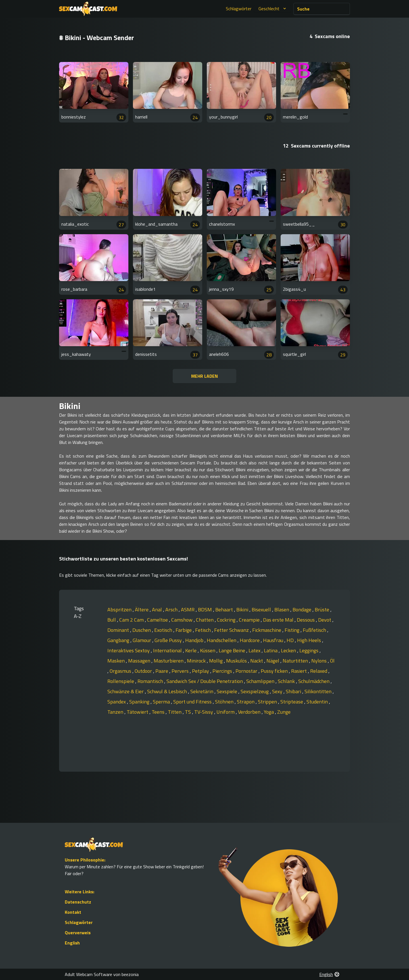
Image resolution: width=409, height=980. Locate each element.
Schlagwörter (239, 9)
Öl (332, 661)
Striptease (292, 702)
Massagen (140, 661)
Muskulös (237, 661)
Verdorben (250, 712)
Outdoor (144, 671)
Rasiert (300, 671)
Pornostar (247, 671)
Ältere (142, 610)
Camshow (182, 620)
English (72, 943)
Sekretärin (202, 691)
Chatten (205, 620)
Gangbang (119, 640)
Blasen (282, 610)
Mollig (216, 661)
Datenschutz (78, 902)
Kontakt (73, 912)
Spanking (140, 702)
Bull (112, 620)
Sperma (162, 702)
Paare (162, 671)
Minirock (197, 661)
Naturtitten (296, 661)
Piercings (223, 671)
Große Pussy (169, 640)
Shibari (294, 691)
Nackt (257, 661)
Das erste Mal (279, 620)
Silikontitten (319, 691)
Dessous (306, 620)
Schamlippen (261, 681)
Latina (271, 650)
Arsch (172, 610)
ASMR (188, 610)
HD (291, 640)
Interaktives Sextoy (129, 650)
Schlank (287, 681)
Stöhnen (225, 702)
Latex (255, 650)
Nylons (320, 661)
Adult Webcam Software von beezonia (102, 974)
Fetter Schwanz (232, 630)
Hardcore (250, 640)
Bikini (243, 610)
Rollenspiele (121, 681)
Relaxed (319, 671)
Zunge (284, 712)
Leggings (309, 650)
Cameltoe (158, 620)
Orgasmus (121, 671)
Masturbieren (169, 661)
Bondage (302, 610)
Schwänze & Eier (126, 691)
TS (188, 712)
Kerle (191, 650)
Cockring (227, 620)
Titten (175, 712)
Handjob (195, 640)
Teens (159, 712)
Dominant (119, 630)
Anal (157, 610)
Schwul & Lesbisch (168, 691)
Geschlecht (273, 9)
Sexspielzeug (255, 691)
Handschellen (222, 640)
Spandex (117, 702)
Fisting (293, 630)
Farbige (184, 630)
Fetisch (204, 630)
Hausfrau (274, 640)
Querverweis (78, 933)
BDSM (205, 610)
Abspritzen (120, 610)
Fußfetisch (315, 630)
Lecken (289, 650)
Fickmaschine (267, 630)
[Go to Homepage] (88, 9)
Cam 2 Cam (132, 620)
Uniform (226, 712)
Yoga (269, 712)
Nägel (273, 661)
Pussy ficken (275, 671)
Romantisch (151, 681)
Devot (325, 620)
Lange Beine (232, 650)
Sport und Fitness (193, 702)
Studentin (318, 702)
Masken (117, 661)
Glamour (142, 640)
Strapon (246, 702)
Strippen (268, 702)
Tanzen (116, 712)
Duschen (142, 630)
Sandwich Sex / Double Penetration (205, 681)
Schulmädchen (314, 681)
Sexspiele (228, 691)
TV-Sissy (204, 712)
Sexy (278, 691)
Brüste (323, 610)
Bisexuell (262, 610)
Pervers (181, 671)
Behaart (225, 610)
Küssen (208, 650)
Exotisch (164, 630)
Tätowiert (138, 712)
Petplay (201, 671)
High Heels (310, 640)
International (168, 650)
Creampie (250, 620)
